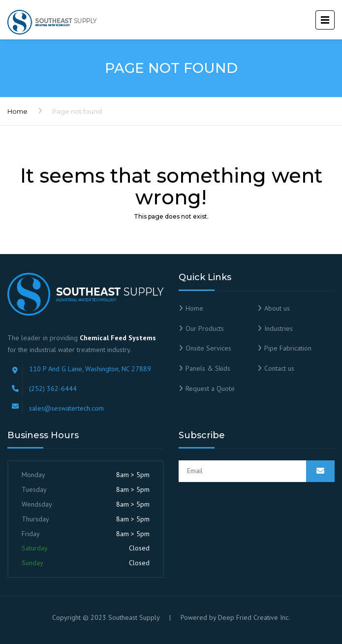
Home (17, 111)
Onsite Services (208, 348)
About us (277, 308)
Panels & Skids (208, 368)
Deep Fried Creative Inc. (254, 617)
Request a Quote (210, 388)
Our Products (205, 328)
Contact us (279, 368)
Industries (279, 328)
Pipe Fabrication (288, 348)
